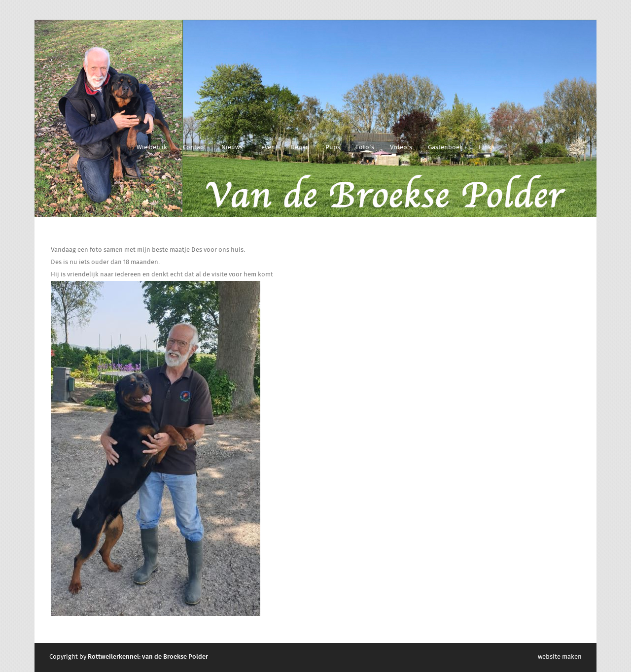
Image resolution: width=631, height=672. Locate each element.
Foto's (365, 148)
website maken (560, 657)
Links (487, 148)
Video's (401, 148)
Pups (333, 148)
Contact (194, 148)
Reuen (300, 148)
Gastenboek (445, 148)
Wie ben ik (152, 148)
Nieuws (232, 148)
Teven (267, 148)
